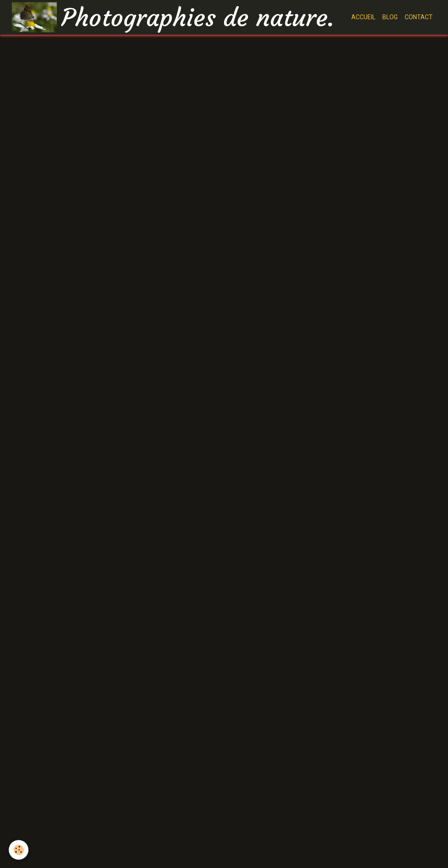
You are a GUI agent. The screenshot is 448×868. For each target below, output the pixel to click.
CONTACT (419, 17)
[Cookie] (19, 850)
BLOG (390, 17)
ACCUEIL (363, 17)
